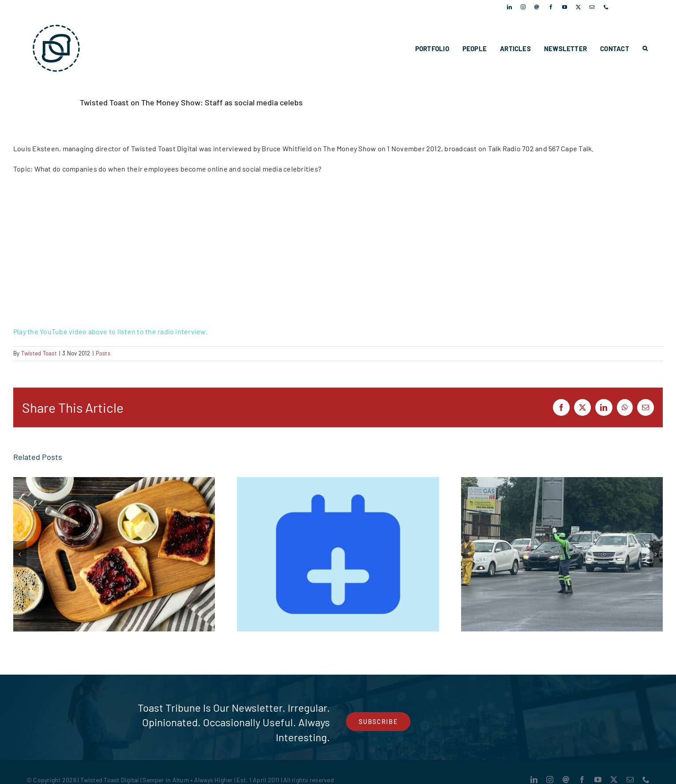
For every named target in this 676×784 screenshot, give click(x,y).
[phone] (606, 7)
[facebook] (551, 7)
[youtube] (565, 7)
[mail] (592, 7)
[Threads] (537, 7)
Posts (103, 353)
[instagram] (523, 7)
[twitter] (578, 7)
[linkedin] (509, 7)
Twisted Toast (39, 353)
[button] (645, 49)
